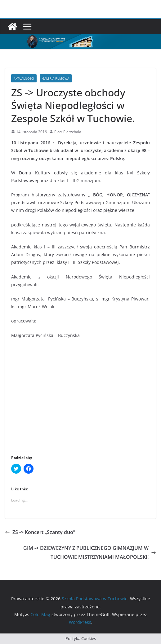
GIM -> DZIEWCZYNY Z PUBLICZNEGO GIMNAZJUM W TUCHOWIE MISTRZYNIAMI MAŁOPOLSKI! (90, 552)
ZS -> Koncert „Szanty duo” (40, 532)
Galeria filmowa (56, 78)
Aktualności (24, 78)
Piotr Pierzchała (68, 132)
